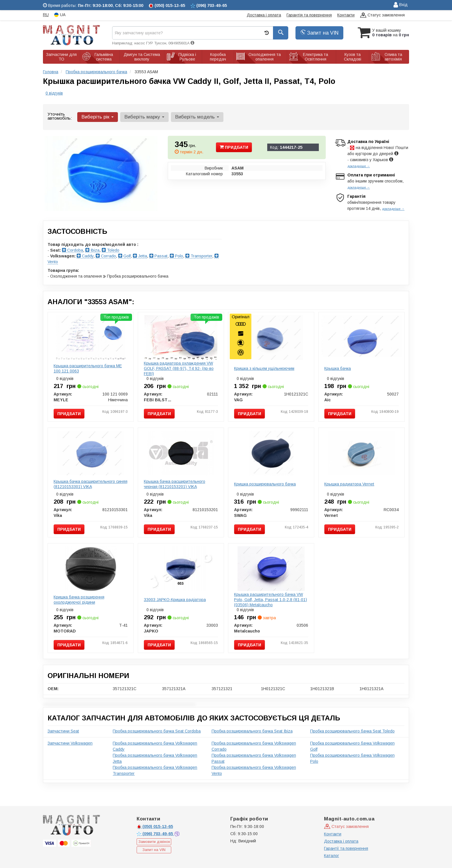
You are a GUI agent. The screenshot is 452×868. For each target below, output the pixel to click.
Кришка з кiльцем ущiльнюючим (264, 368)
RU (46, 15)
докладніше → (359, 166)
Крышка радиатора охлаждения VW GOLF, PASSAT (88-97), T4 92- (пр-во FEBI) (179, 368)
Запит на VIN (319, 33)
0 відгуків (54, 93)
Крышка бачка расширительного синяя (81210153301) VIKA (91, 484)
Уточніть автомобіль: (60, 116)
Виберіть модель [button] (197, 117)
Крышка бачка (338, 368)
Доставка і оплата (264, 15)
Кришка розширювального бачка (265, 484)
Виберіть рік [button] (98, 117)
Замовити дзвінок (154, 842)
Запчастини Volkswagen (70, 743)
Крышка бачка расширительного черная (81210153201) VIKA (175, 484)
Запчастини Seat (63, 731)
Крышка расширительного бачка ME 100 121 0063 (88, 368)
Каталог (332, 856)
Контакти (346, 15)
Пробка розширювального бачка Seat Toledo (352, 731)
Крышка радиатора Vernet (349, 484)
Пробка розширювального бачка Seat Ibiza (252, 731)
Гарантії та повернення (346, 848)
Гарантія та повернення (309, 15)
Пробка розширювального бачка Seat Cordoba (157, 731)
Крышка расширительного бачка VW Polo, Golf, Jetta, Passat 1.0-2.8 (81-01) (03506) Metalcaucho (271, 600)
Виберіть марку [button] (144, 117)
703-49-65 (155, 834)
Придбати (234, 147)
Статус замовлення (382, 15)
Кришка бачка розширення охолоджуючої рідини (79, 600)
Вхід (401, 5)
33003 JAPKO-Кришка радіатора (175, 600)
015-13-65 (155, 826)
